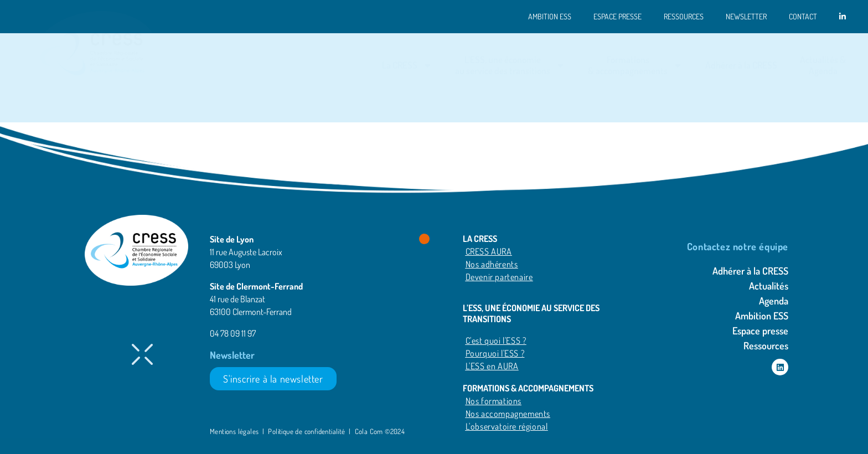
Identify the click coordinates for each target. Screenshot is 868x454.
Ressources (684, 16)
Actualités (769, 286)
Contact (803, 16)
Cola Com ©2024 (380, 431)
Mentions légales (235, 431)
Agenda (774, 301)
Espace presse (618, 16)
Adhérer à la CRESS (741, 65)
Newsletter (746, 16)
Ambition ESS (550, 16)
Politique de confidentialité (306, 431)
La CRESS (407, 66)
